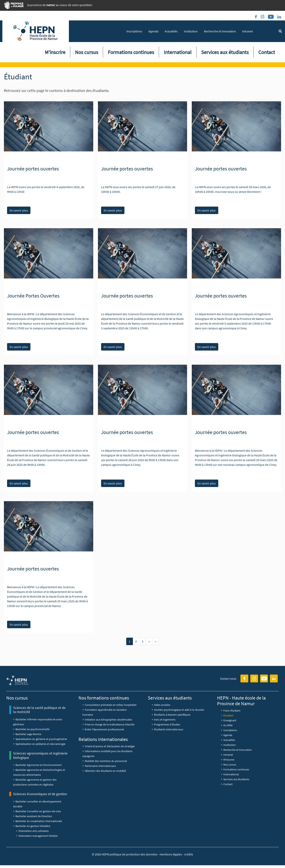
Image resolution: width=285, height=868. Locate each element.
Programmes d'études (167, 724)
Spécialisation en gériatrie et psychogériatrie (41, 739)
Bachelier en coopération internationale (39, 821)
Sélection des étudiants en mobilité (105, 771)
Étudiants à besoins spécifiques (172, 715)
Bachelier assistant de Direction (34, 816)
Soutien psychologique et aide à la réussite (179, 710)
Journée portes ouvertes (33, 169)
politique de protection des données (134, 854)
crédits (189, 854)
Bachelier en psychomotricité (32, 729)
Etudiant (228, 715)
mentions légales (171, 854)
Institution (191, 31)
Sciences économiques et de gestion (40, 794)
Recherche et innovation (220, 31)
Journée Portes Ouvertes (33, 296)
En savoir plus (19, 210)
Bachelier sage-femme (28, 734)
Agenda (153, 31)
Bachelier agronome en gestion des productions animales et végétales (35, 782)
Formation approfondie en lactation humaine (105, 712)
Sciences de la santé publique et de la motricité (39, 710)
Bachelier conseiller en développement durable (37, 804)
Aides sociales (162, 705)
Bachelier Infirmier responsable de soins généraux (38, 722)
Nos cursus (87, 52)
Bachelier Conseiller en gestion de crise (38, 811)
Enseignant (230, 720)
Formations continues (131, 52)
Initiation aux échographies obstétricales (108, 720)
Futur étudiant (232, 711)
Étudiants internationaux (169, 729)
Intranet (248, 31)
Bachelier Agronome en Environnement (39, 765)
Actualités (171, 31)
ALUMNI (228, 725)
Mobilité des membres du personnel (106, 761)
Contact (267, 52)
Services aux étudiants (225, 52)
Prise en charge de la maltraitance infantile (110, 724)
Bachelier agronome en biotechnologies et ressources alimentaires (39, 772)
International (178, 52)
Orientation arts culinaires (34, 831)
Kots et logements (165, 720)
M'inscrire (55, 52)
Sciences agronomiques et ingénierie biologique (40, 755)
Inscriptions (134, 31)
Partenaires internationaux (100, 766)
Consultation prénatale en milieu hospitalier (111, 705)
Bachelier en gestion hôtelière (33, 826)
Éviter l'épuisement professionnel (104, 729)
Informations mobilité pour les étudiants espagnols (107, 754)
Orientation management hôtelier (38, 836)
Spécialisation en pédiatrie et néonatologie (40, 744)
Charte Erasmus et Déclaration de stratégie (110, 746)
